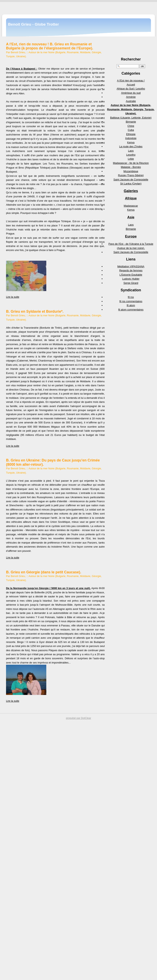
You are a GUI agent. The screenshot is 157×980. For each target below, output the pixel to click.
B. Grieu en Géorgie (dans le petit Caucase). (44, 572)
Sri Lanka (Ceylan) (131, 184)
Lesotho (131, 155)
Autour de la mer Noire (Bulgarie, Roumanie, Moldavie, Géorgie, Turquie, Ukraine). (131, 109)
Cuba (131, 130)
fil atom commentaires (131, 310)
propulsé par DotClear (78, 718)
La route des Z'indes (131, 146)
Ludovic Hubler (131, 279)
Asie (131, 217)
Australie (131, 101)
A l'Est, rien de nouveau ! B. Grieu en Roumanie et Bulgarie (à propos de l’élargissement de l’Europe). (50, 46)
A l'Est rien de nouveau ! (131, 81)
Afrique (131, 198)
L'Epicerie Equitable (131, 275)
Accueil (131, 85)
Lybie (131, 159)
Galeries (131, 191)
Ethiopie (131, 134)
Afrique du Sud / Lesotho (131, 89)
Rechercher (131, 59)
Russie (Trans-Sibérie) (131, 175)
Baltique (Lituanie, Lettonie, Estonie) (131, 118)
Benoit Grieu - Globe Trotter (34, 24)
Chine (131, 126)
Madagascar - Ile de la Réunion (131, 163)
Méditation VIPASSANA (131, 266)
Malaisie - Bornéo (131, 167)
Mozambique (131, 171)
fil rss (131, 297)
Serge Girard (131, 283)
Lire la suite (13, 297)
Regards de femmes (131, 270)
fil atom (131, 305)
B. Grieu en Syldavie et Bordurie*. (35, 311)
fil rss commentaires (131, 301)
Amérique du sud (131, 93)
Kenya (131, 142)
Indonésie (131, 138)
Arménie (131, 97)
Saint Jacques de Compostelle (131, 180)
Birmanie (131, 122)
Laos (131, 151)
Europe (131, 236)
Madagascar (131, 206)
